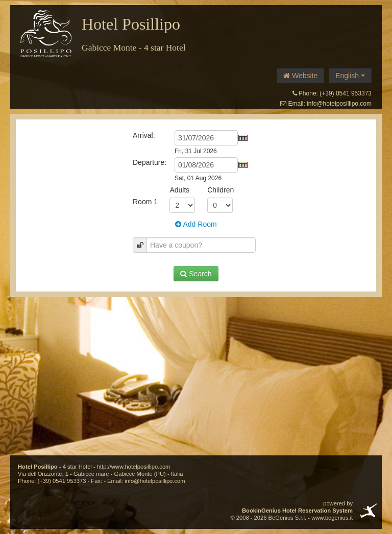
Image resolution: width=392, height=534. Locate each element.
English (350, 76)
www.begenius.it (332, 518)
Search (196, 274)
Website (300, 76)
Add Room (196, 224)
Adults (179, 190)
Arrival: (144, 135)
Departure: (150, 162)
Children (220, 190)
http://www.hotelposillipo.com (134, 467)
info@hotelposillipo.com (339, 104)
